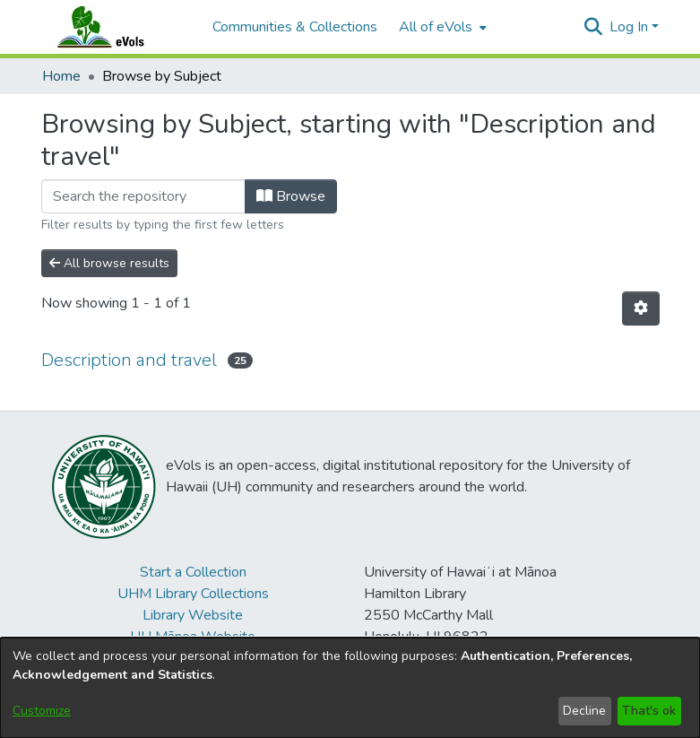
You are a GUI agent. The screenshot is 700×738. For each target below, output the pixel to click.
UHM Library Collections (193, 594)
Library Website (193, 615)
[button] (594, 27)
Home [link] (61, 76)
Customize (42, 711)
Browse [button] (291, 196)
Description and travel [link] (129, 360)
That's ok (649, 711)
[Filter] (143, 196)
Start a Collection (193, 572)
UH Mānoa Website (193, 637)
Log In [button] (631, 27)
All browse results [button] (109, 263)
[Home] (118, 27)
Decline (584, 711)
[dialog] (350, 688)
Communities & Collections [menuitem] (295, 27)
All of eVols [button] (436, 27)
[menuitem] (441, 27)
